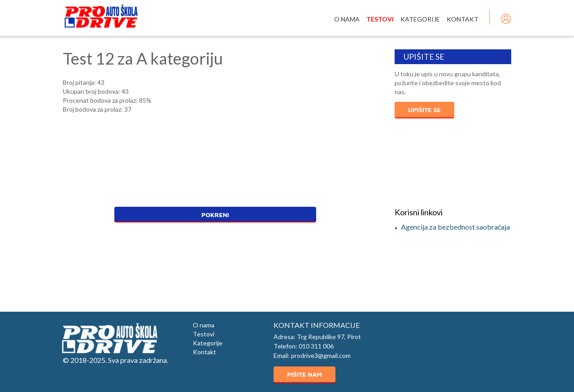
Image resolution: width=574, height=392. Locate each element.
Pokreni (215, 215)
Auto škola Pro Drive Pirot (101, 16)
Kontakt (463, 19)
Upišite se (424, 110)
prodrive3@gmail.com (321, 355)
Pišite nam (304, 374)
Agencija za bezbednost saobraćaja (455, 227)
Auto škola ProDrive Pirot (109, 338)
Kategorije (420, 19)
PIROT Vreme (453, 163)
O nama (347, 19)
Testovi (380, 19)
